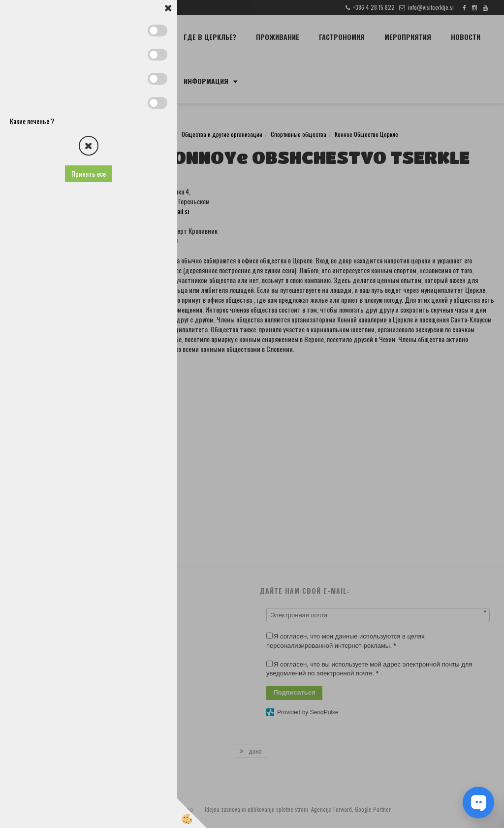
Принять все (89, 174)
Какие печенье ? (32, 121)
